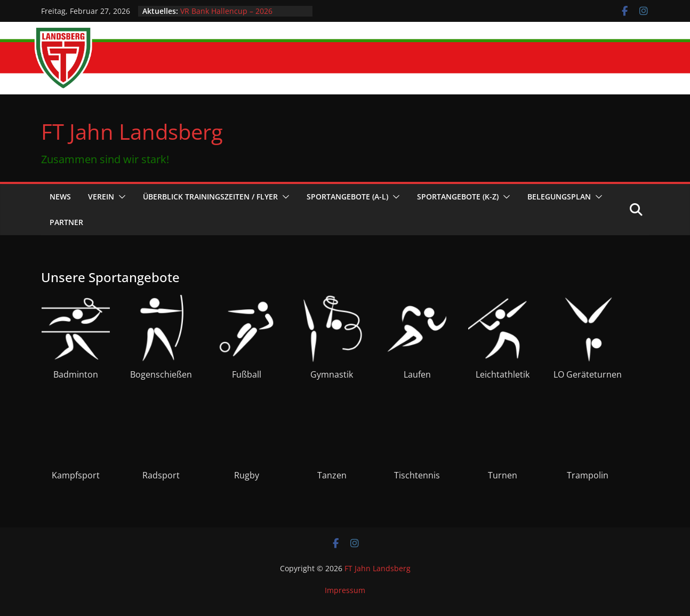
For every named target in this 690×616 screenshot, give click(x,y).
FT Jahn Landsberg (132, 131)
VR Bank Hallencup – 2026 (226, 11)
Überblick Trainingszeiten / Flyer (210, 197)
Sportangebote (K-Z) (458, 197)
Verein (101, 197)
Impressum (345, 590)
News (60, 197)
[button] (120, 197)
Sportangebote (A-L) (347, 197)
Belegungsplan (559, 197)
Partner (66, 222)
